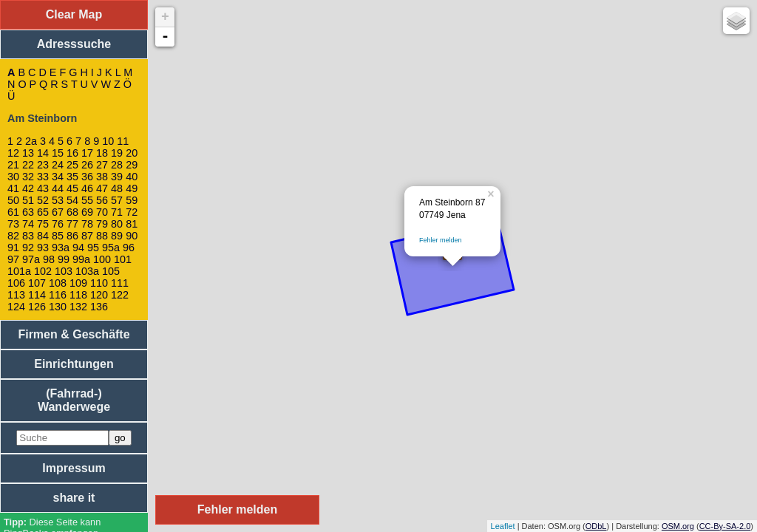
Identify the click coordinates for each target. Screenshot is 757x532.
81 (132, 224)
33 (43, 177)
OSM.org (678, 526)
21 (13, 165)
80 (117, 224)
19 (117, 153)
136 (99, 307)
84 (43, 236)
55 (87, 200)
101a (19, 271)
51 (28, 200)
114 (37, 295)
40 (132, 177)
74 (28, 224)
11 (123, 141)
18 (102, 153)
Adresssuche (74, 44)
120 (99, 295)
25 (72, 165)
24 (58, 165)
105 (111, 271)
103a (87, 271)
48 (117, 188)
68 (72, 212)
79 (102, 224)
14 (43, 153)
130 (58, 307)
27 (102, 165)
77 (72, 224)
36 (87, 177)
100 (102, 259)
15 (58, 153)
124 (16, 307)
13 (28, 153)
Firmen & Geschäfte (74, 334)
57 (117, 200)
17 (87, 153)
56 (102, 200)
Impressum (74, 468)
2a (31, 141)
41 (13, 188)
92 (28, 248)
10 (108, 141)
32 (28, 177)
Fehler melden (441, 240)
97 (13, 259)
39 (117, 177)
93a (61, 248)
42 (28, 188)
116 (58, 295)
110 (99, 283)
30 (13, 177)
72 (132, 212)
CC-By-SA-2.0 (725, 526)
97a (31, 259)
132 (78, 307)
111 (120, 283)
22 (28, 165)
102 (43, 271)
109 (78, 283)
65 (43, 212)
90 (132, 236)
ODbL (596, 526)
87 (87, 236)
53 (58, 200)
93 (43, 248)
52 (43, 200)
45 (72, 188)
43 (43, 188)
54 (72, 200)
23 (43, 165)
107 (37, 283)
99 (64, 259)
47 (102, 188)
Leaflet (503, 526)
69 (87, 212)
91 (13, 248)
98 (49, 259)
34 (58, 177)
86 (72, 236)
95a (111, 248)
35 (72, 177)
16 (72, 153)
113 (16, 295)
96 (129, 248)
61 (13, 212)
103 (64, 271)
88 (102, 236)
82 (13, 236)
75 (43, 224)
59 (132, 200)
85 (58, 236)
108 (58, 283)
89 (117, 236)
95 (93, 248)
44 (58, 188)
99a (81, 259)
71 (117, 212)
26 (87, 165)
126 (37, 307)
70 (102, 212)
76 (58, 224)
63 (28, 212)
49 (132, 188)
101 (123, 259)
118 (78, 295)
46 (87, 188)
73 (13, 224)
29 (132, 165)
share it (74, 498)
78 (87, 224)
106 (16, 283)
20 (132, 153)
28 (117, 165)
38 (102, 177)
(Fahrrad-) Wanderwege (74, 400)
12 (13, 153)
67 (58, 212)
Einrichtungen (74, 364)
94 (78, 248)
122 (120, 295)
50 (13, 200)
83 (28, 236)
